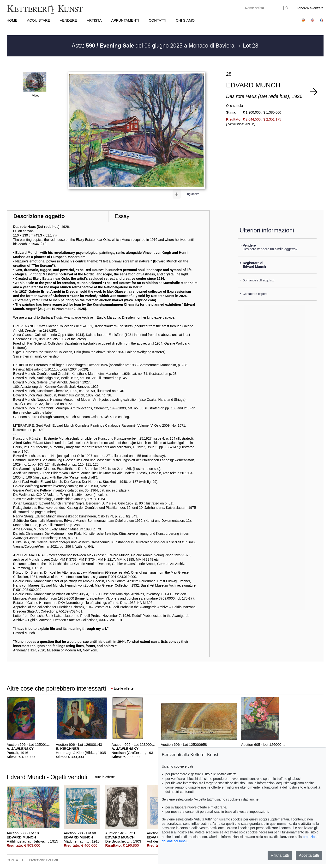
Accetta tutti (309, 855)
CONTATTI (158, 20)
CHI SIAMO (185, 20)
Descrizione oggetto (39, 216)
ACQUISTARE (39, 20)
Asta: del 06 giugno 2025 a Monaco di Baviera (154, 46)
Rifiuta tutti (280, 855)
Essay (122, 216)
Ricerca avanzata (310, 8)
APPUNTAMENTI (125, 20)
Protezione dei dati (43, 860)
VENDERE (69, 20)
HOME (12, 20)
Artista (94, 20)
